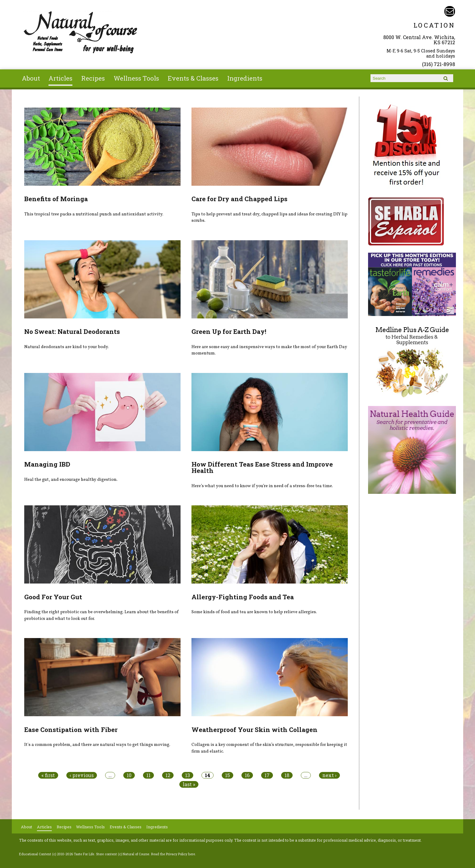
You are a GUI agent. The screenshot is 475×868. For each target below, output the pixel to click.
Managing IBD (47, 464)
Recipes (93, 78)
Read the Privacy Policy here (173, 854)
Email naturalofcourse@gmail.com (450, 11)
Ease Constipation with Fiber (71, 730)
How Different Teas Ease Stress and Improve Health (262, 467)
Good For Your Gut (53, 597)
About (31, 78)
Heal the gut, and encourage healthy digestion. (71, 480)
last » (189, 784)
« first (48, 775)
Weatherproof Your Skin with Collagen (254, 730)
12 (168, 775)
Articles (60, 78)
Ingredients (245, 78)
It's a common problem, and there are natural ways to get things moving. (97, 745)
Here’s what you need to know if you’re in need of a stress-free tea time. (262, 486)
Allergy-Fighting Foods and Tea (243, 597)
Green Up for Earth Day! (229, 331)
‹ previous (82, 775)
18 (287, 775)
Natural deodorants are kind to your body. (66, 347)
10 (129, 775)
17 (267, 775)
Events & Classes (193, 78)
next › (329, 775)
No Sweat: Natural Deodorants (72, 331)
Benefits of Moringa (56, 199)
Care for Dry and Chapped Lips (239, 199)
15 (228, 775)
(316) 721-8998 (438, 64)
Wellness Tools (136, 78)
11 (148, 775)
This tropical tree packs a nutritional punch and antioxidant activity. (94, 214)
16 (247, 775)
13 (188, 775)
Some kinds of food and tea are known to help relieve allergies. (254, 612)
